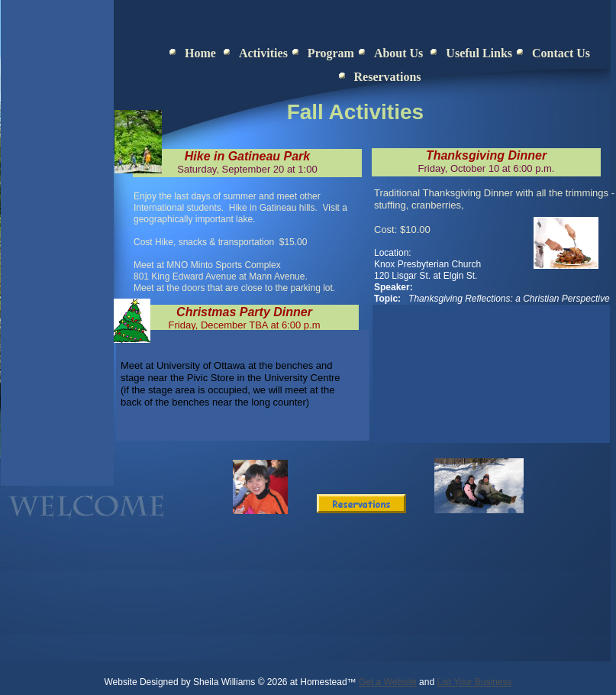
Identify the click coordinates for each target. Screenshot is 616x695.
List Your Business (474, 682)
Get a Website (388, 682)
